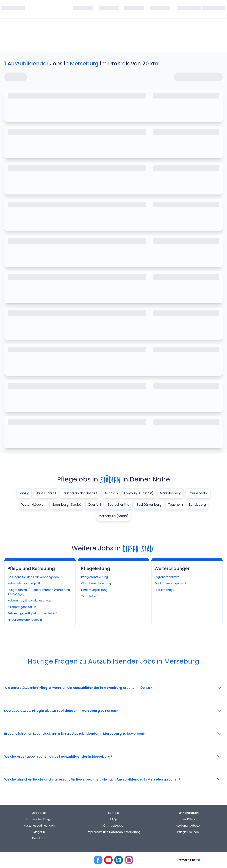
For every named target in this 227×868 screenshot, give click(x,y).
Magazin (39, 832)
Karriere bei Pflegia (39, 819)
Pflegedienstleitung (94, 577)
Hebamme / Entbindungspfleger (30, 601)
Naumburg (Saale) (67, 504)
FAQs (114, 819)
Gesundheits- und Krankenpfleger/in (33, 577)
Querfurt (94, 504)
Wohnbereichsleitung (96, 583)
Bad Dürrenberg (149, 504)
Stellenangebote (188, 826)
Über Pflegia (188, 819)
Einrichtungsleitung (94, 590)
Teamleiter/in (91, 596)
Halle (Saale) (46, 493)
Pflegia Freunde (188, 832)
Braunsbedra (198, 493)
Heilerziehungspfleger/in (24, 583)
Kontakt (114, 813)
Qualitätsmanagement (170, 583)
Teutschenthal (119, 504)
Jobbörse (39, 813)
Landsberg (198, 504)
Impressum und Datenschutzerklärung (114, 832)
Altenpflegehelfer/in (22, 607)
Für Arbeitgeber (113, 826)
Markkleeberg (171, 493)
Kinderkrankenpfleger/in (25, 620)
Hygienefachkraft (167, 577)
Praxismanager (165, 590)
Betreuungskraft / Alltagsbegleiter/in (33, 613)
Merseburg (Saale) (113, 516)
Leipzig (24, 493)
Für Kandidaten (188, 813)
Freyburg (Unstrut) (139, 493)
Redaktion (39, 838)
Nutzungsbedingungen (39, 826)
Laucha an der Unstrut (80, 493)
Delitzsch (111, 493)
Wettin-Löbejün (33, 504)
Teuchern (175, 504)
